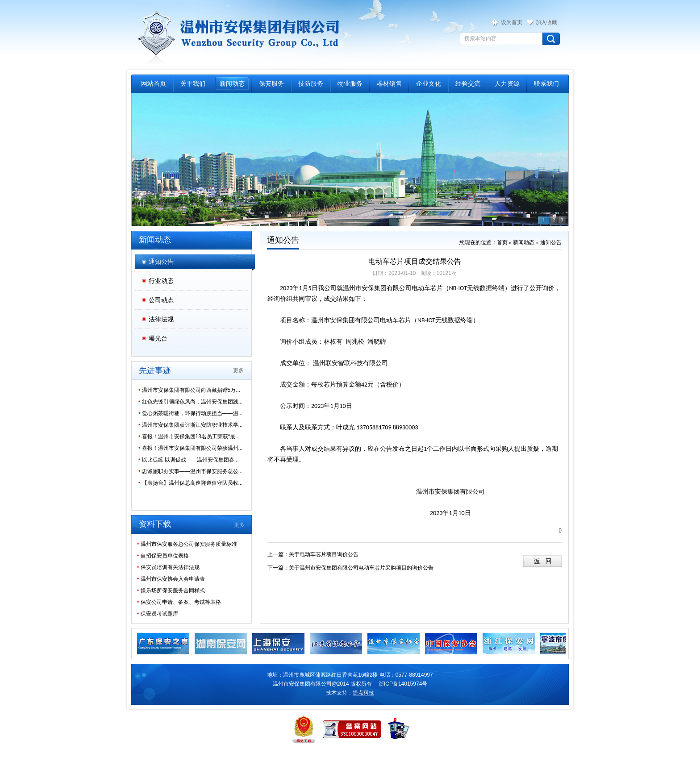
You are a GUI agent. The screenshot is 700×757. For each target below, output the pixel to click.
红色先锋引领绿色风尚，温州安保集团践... (191, 402)
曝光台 (158, 338)
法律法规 (161, 319)
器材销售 (389, 83)
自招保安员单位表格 (163, 556)
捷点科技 (363, 693)
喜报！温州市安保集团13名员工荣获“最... (189, 437)
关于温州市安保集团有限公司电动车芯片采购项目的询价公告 (361, 568)
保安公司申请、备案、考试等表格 (179, 602)
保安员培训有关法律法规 (168, 567)
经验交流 (468, 83)
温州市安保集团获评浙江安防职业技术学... (191, 425)
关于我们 (193, 83)
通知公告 (161, 262)
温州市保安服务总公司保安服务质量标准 (187, 544)
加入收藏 (546, 22)
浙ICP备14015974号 (403, 684)
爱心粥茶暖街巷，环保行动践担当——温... (191, 413)
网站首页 (154, 83)
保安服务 (271, 83)
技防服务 (311, 83)
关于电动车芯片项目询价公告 (324, 554)
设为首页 (512, 22)
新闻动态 (232, 83)
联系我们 (546, 83)
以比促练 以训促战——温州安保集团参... (189, 460)
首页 (502, 242)
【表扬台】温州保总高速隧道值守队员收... (191, 483)
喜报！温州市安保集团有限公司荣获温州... (191, 448)
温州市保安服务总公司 (237, 34)
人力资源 (507, 83)
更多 (238, 370)
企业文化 (429, 83)
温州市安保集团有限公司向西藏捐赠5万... (189, 390)
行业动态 (161, 281)
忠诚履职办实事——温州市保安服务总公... (191, 471)
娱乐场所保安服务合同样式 (171, 591)
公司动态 (161, 300)
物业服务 (350, 83)
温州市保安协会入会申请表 (171, 579)
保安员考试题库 (158, 614)
